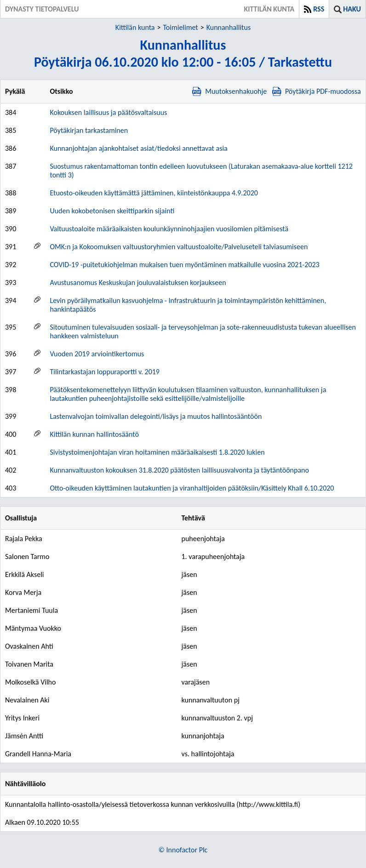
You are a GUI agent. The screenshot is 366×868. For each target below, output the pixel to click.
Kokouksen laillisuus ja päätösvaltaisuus (108, 112)
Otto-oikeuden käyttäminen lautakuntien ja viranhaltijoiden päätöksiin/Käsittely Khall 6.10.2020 (192, 488)
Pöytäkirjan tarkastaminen (89, 130)
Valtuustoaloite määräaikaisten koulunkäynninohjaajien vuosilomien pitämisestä (169, 229)
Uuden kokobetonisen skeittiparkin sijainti (112, 211)
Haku (352, 9)
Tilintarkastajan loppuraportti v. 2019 (105, 372)
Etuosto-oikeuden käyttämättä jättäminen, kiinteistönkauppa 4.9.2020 (154, 193)
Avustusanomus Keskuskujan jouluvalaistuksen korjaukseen (138, 283)
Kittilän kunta (135, 27)
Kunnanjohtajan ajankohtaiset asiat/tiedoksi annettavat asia (138, 148)
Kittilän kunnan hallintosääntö (94, 434)
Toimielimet (180, 27)
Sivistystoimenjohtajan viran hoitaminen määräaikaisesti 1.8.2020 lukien (157, 452)
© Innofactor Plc (183, 850)
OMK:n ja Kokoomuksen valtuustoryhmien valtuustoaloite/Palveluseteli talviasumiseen (179, 247)
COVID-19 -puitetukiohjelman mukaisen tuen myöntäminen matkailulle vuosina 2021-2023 (184, 265)
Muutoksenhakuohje (229, 91)
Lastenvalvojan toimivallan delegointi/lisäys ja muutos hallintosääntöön (156, 416)
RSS (319, 9)
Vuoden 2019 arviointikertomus (97, 354)
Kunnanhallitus (229, 27)
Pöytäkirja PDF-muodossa (317, 91)
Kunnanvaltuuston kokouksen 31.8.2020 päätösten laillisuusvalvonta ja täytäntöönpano (179, 470)
